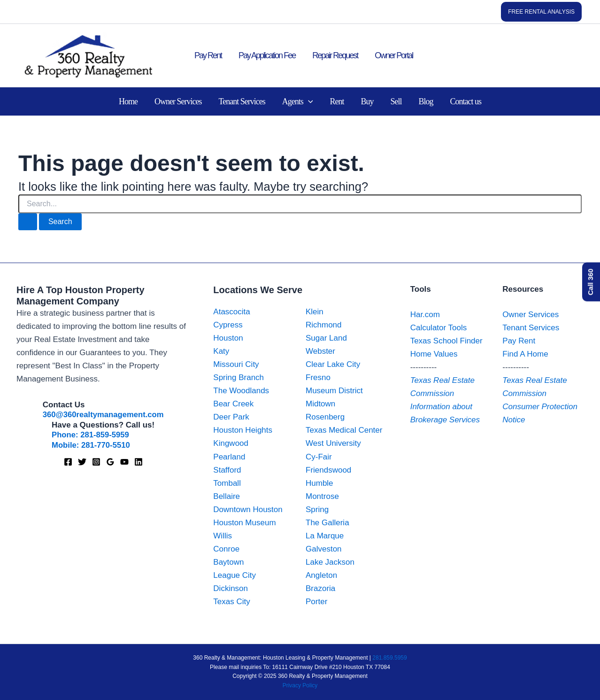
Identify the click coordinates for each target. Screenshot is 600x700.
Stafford (227, 470)
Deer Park (231, 417)
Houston (228, 338)
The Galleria (327, 523)
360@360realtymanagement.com (103, 415)
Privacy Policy (300, 685)
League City (235, 575)
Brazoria (320, 588)
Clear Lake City (333, 364)
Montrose (322, 496)
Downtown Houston (248, 509)
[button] (541, 12)
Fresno (318, 377)
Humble (319, 483)
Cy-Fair (319, 457)
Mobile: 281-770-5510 (92, 445)
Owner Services (178, 101)
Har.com (425, 315)
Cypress (228, 325)
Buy (367, 101)
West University (333, 443)
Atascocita (231, 312)
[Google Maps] (110, 461)
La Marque (325, 536)
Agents (298, 101)
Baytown (228, 562)
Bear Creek (233, 404)
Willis (223, 536)
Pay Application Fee (267, 55)
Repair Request (335, 55)
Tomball (227, 483)
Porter (316, 602)
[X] (82, 461)
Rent (337, 101)
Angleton (321, 575)
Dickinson (231, 588)
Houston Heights (243, 430)
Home (128, 101)
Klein (315, 312)
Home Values (434, 354)
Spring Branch (238, 377)
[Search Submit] (28, 222)
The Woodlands (241, 391)
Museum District (334, 391)
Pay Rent (208, 55)
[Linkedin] (138, 461)
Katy (221, 351)
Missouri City (236, 364)
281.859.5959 (389, 658)
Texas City (231, 602)
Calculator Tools (439, 328)
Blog (426, 101)
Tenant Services (242, 101)
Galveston (324, 549)
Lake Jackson (330, 562)
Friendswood (328, 470)
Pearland (229, 457)
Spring (317, 509)
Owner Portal (394, 55)
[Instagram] (96, 461)
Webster (320, 351)
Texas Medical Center (344, 430)
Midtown (320, 404)
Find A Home (525, 354)
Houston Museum (244, 523)
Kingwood (231, 443)
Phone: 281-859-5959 (91, 435)
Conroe (226, 549)
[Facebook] (68, 461)
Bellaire (227, 496)
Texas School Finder (446, 341)
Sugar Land (326, 338)
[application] (308, 101)
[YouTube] (124, 461)
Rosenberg (325, 417)
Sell (396, 101)
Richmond (324, 325)
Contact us (466, 101)
